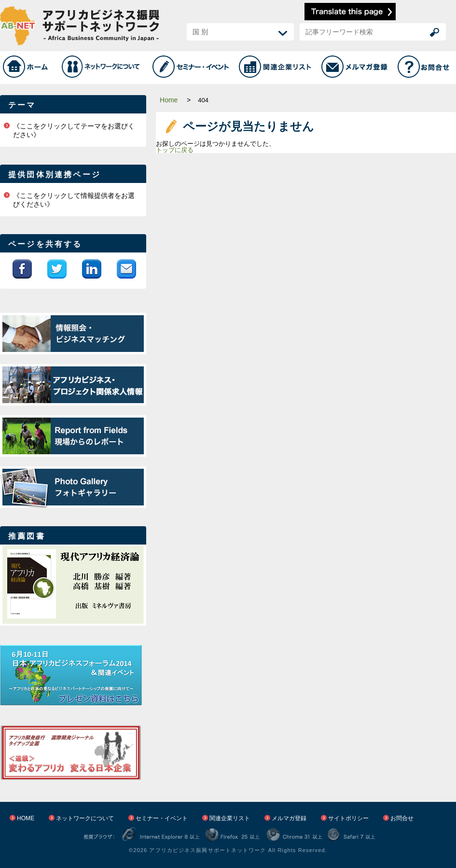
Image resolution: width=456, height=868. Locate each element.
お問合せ (402, 818)
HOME (26, 818)
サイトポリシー (348, 818)
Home (169, 100)
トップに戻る (175, 150)
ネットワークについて (85, 818)
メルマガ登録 (289, 818)
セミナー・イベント (162, 818)
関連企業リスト (230, 818)
